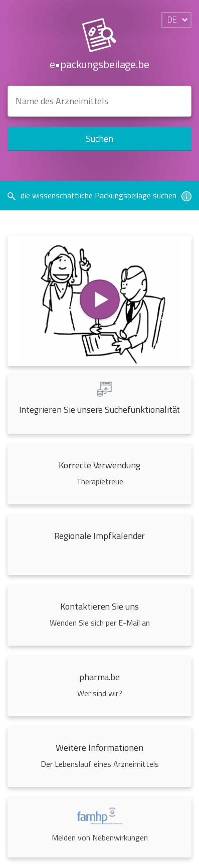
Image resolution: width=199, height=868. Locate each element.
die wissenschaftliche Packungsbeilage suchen (100, 195)
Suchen (100, 138)
